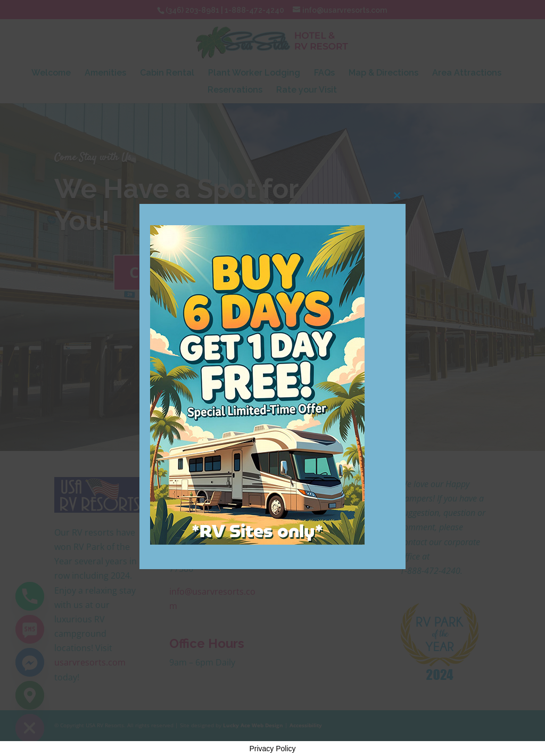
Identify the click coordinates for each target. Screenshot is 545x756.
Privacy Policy (272, 749)
